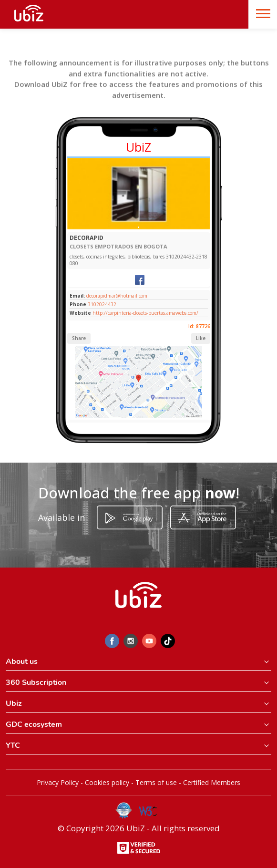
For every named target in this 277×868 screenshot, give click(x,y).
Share (79, 338)
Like (201, 338)
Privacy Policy (58, 782)
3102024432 (102, 304)
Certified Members (212, 782)
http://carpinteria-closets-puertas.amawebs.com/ (145, 313)
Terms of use (156, 782)
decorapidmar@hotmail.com (116, 296)
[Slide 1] (138, 227)
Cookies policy (107, 782)
